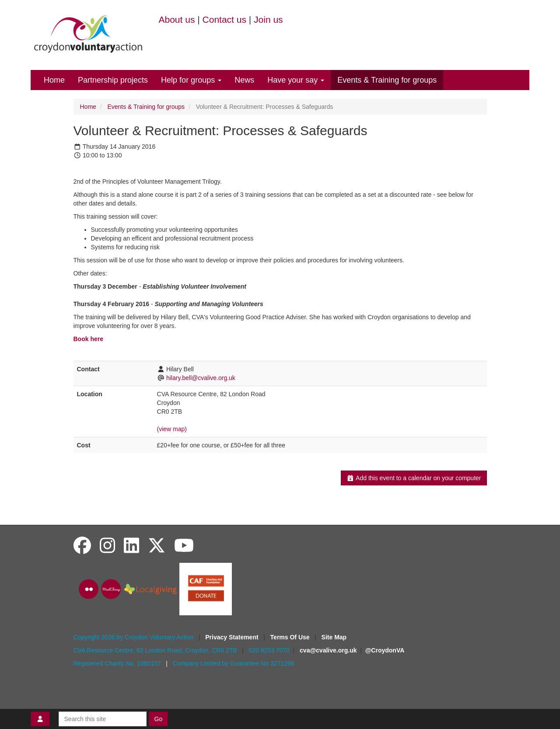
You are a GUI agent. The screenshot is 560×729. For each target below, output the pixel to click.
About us (177, 19)
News (244, 80)
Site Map (334, 637)
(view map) (172, 429)
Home (54, 80)
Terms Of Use (291, 637)
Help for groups (191, 80)
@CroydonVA (385, 650)
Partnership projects (113, 80)
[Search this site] (103, 719)
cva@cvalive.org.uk (328, 650)
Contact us (224, 19)
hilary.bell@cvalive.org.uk (201, 378)
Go (159, 719)
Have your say (296, 80)
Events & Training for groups (387, 80)
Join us (268, 19)
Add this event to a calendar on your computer (414, 478)
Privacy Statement (233, 637)
